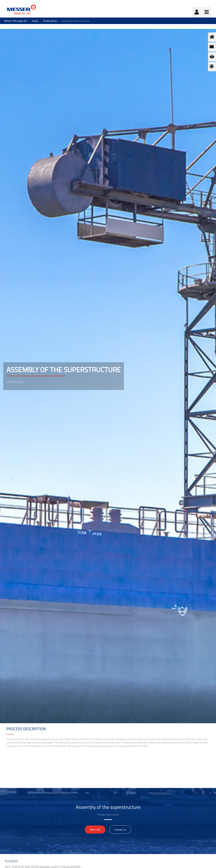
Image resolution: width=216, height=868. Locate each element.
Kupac (35, 21)
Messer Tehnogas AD (16, 21)
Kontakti (11, 861)
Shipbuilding (50, 21)
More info (95, 830)
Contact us (120, 830)
